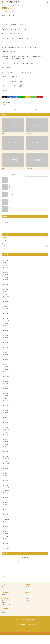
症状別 (25, 249)
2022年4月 (5, 335)
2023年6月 (5, 306)
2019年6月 (5, 415)
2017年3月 (5, 481)
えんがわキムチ (6, 225)
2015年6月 (5, 531)
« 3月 (4, 576)
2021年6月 (5, 360)
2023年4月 (5, 309)
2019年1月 (5, 427)
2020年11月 (5, 374)
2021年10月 (5, 350)
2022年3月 (5, 338)
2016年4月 (5, 507)
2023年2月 (5, 311)
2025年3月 (5, 258)
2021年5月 (5, 362)
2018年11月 (5, 432)
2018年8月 (5, 439)
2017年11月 (5, 461)
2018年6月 (5, 444)
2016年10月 (5, 493)
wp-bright (8, 102)
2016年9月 (5, 495)
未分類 (25, 246)
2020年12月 (5, 372)
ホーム (3, 586)
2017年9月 (5, 466)
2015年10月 (5, 522)
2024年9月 (5, 270)
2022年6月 (5, 331)
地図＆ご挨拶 (5, 600)
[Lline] (22, 97)
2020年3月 (5, 393)
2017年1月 (5, 485)
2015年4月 (5, 536)
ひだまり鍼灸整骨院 (22, 634)
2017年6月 (5, 473)
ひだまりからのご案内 (6, 605)
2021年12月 (5, 345)
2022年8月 (5, 326)
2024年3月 (5, 285)
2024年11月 (5, 265)
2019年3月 (5, 422)
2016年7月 (5, 500)
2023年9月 (5, 299)
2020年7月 (5, 384)
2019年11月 (5, 403)
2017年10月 (5, 464)
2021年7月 (5, 357)
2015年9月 (5, 524)
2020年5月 (5, 389)
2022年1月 (5, 343)
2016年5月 (5, 505)
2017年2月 (5, 483)
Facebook (24, 629)
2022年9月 (5, 323)
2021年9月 (5, 352)
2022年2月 (5, 340)
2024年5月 (5, 280)
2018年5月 (5, 447)
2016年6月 (5, 502)
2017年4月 (5, 478)
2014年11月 (5, 548)
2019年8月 (5, 410)
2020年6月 (5, 386)
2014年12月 (5, 546)
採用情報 (4, 613)
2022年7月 (5, 328)
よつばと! (4, 220)
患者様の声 (28, 588)
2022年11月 (5, 318)
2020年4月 (5, 391)
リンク (3, 611)
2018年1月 (5, 456)
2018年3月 (5, 452)
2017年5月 (5, 476)
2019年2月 (5, 425)
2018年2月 (5, 454)
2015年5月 (5, 534)
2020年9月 (5, 379)
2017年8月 (5, 468)
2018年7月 (5, 442)
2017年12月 (5, 459)
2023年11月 (5, 294)
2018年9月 (5, 437)
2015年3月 (5, 539)
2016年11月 (5, 490)
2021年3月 (5, 364)
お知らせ (25, 238)
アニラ (4, 227)
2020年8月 (5, 381)
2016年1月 (5, 514)
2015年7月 (5, 529)
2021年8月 (5, 355)
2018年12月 (5, 430)
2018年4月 (5, 449)
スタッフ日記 (4, 8)
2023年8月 (5, 301)
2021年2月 (5, 367)
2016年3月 (5, 510)
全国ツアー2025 (6, 222)
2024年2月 (5, 287)
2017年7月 (5, 471)
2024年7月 (5, 275)
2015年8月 (5, 527)
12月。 (4, 230)
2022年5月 (5, 333)
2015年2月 (5, 541)
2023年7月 (5, 304)
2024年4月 (5, 282)
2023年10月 (5, 297)
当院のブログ (28, 600)
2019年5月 (5, 418)
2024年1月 (5, 289)
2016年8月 (5, 498)
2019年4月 (5, 420)
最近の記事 (13, 175)
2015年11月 (5, 519)
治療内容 (27, 586)
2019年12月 (5, 401)
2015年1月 (5, 543)
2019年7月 (5, 413)
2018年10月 (5, 435)
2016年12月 (5, 488)
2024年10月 (5, 268)
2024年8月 (5, 272)
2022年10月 (5, 321)
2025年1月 (5, 260)
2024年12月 (5, 263)
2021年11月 (5, 347)
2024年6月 (5, 277)
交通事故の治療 (5, 594)
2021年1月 (5, 369)
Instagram (26, 629)
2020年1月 (5, 398)
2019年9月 (5, 408)
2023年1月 (5, 314)
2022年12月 (5, 316)
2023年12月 (5, 292)
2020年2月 (5, 396)
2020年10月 (5, 376)
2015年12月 (5, 517)
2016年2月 (5, 512)
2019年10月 (5, 406)
